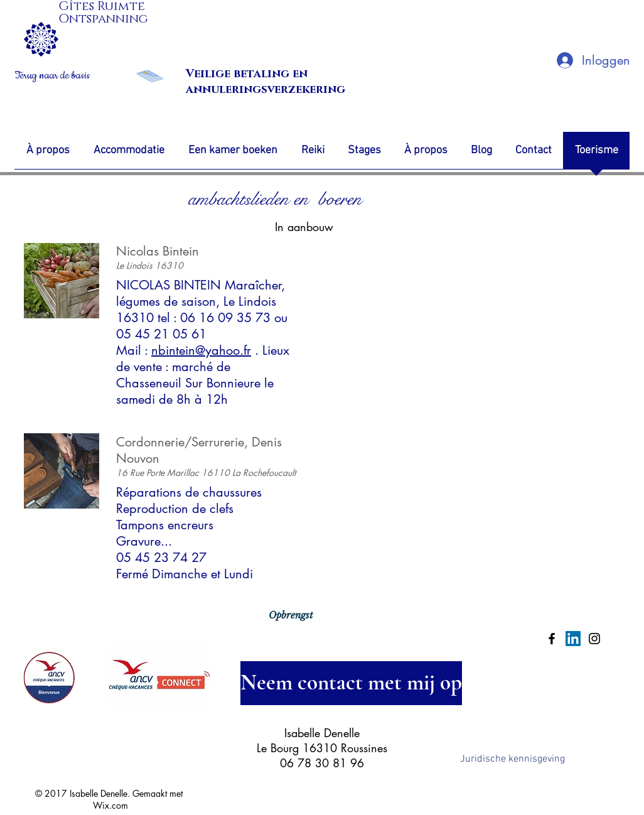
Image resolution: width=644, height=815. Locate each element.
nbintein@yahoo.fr (201, 350)
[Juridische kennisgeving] (512, 760)
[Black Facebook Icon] (552, 639)
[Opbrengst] (291, 615)
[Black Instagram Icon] (594, 639)
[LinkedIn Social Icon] (573, 639)
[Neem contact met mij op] (351, 683)
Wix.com (110, 805)
